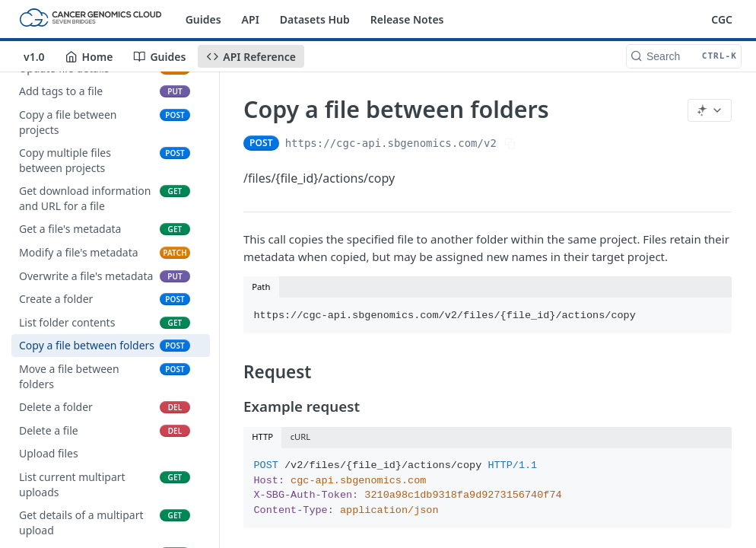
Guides (203, 19)
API (251, 19)
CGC (722, 19)
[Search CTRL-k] (684, 56)
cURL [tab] (301, 436)
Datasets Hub (315, 19)
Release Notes (407, 19)
